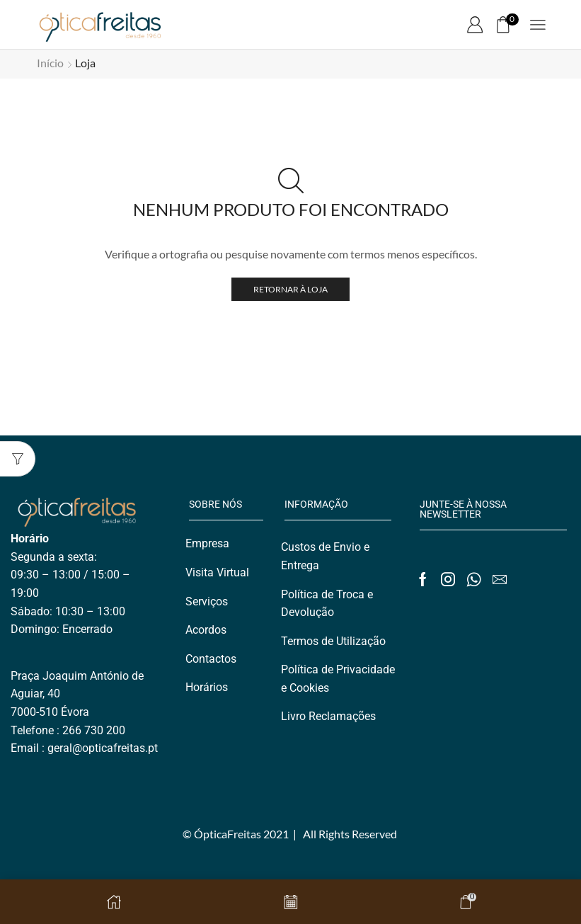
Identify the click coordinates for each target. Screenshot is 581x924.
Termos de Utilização (333, 641)
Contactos (211, 659)
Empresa (207, 543)
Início (50, 63)
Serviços (207, 601)
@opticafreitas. (110, 748)
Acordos (206, 630)
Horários (207, 687)
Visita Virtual (217, 572)
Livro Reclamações (328, 716)
